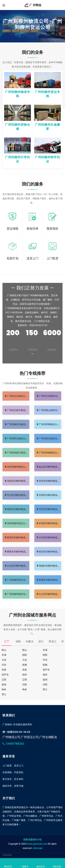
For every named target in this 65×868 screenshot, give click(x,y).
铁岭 (4, 689)
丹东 (45, 660)
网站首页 (8, 863)
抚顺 (25, 665)
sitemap (38, 848)
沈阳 (25, 684)
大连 (4, 660)
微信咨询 (41, 863)
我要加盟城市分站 (32, 840)
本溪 (45, 650)
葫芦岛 (46, 670)
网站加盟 (57, 863)
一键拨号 (24, 863)
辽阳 (4, 680)
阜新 (4, 670)
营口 (45, 689)
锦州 (25, 675)
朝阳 (25, 655)
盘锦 (45, 680)
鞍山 (4, 650)
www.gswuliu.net (37, 844)
